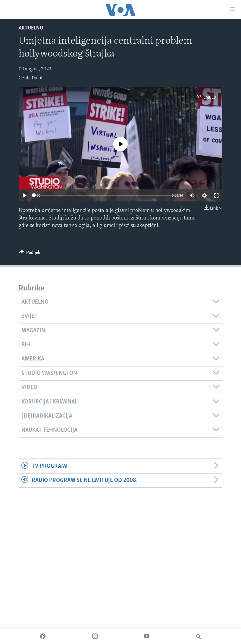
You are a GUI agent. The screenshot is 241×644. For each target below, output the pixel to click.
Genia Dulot (31, 78)
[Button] (30, 254)
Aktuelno (31, 28)
